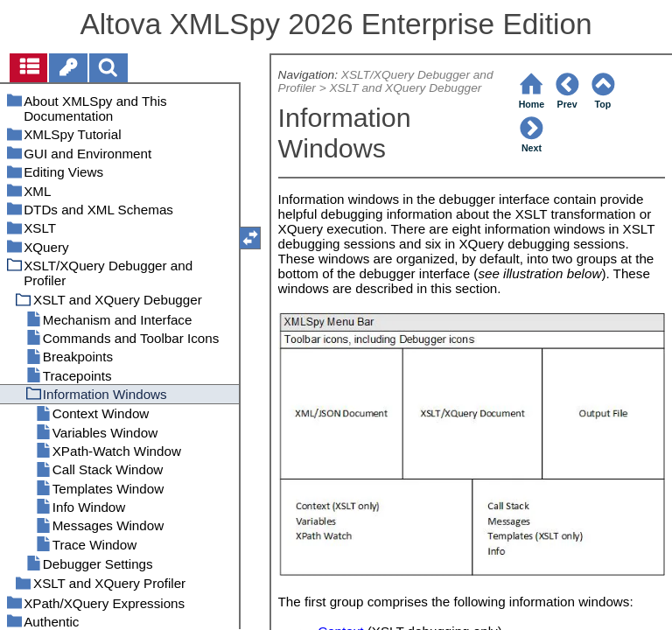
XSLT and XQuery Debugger (406, 88)
